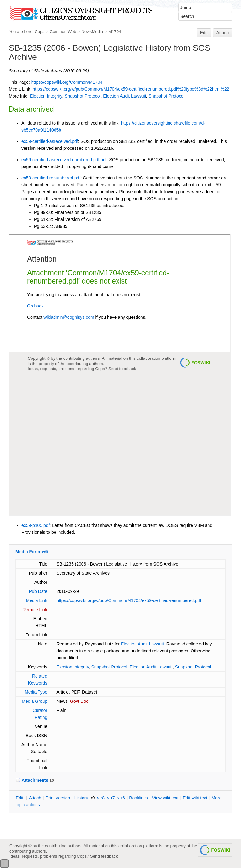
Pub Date (38, 591)
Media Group (34, 701)
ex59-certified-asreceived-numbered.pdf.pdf (64, 160)
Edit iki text (195, 798)
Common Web (63, 32)
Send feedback (104, 856)
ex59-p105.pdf (36, 525)
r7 (113, 798)
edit (45, 552)
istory (81, 798)
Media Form (28, 552)
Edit (204, 33)
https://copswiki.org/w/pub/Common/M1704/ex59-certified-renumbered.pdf (129, 600)
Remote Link (35, 610)
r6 (123, 798)
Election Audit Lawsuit (124, 96)
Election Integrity (46, 96)
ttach (35, 798)
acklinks (138, 798)
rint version (58, 798)
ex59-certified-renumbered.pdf (51, 178)
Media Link (37, 600)
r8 (103, 798)
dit (20, 798)
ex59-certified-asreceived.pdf (50, 141)
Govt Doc (79, 701)
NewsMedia (92, 32)
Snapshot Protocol (83, 96)
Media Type (36, 692)
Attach (223, 33)
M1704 (115, 32)
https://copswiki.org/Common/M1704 (67, 82)
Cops (40, 32)
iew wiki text (165, 798)
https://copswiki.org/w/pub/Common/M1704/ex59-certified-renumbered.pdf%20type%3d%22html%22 (131, 89)
